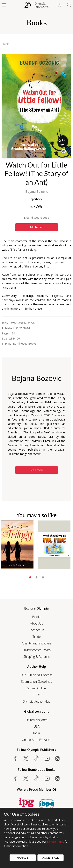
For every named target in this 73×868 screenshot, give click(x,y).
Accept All (51, 858)
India (36, 733)
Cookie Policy (56, 842)
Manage (23, 858)
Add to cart (37, 227)
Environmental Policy (37, 650)
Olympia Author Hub (36, 701)
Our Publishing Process (36, 675)
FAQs (36, 695)
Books (37, 617)
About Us (37, 623)
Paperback (35, 199)
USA (37, 726)
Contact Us (36, 630)
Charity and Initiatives (37, 643)
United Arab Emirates (37, 740)
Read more (37, 470)
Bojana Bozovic (36, 192)
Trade (37, 637)
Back (5, 44)
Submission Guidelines (36, 682)
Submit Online (36, 688)
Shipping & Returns (36, 657)
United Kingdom (37, 720)
